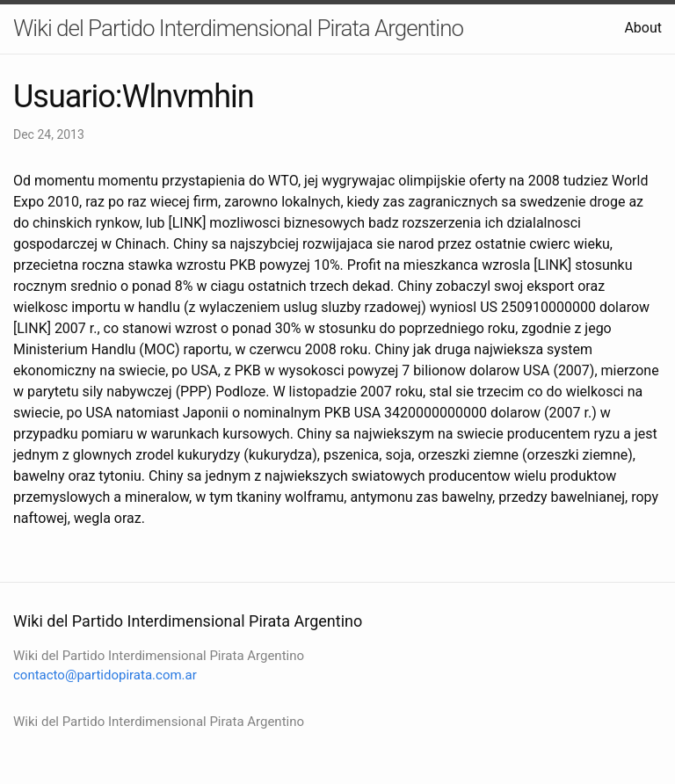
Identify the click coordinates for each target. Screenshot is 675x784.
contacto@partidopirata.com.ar (105, 675)
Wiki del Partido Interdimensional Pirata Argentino (238, 28)
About (643, 28)
